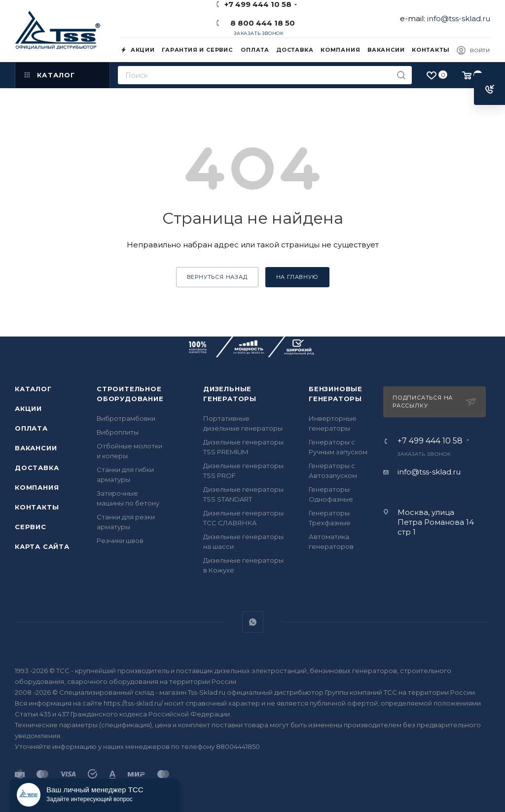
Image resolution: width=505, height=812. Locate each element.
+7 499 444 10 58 (430, 441)
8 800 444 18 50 (261, 23)
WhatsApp (253, 622)
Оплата (31, 428)
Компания (37, 487)
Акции (28, 408)
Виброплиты (118, 432)
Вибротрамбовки (126, 418)
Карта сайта (42, 546)
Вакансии (36, 448)
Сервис (31, 527)
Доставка (37, 468)
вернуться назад (217, 277)
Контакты (37, 507)
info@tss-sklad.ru (459, 18)
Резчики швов (120, 541)
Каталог (33, 389)
